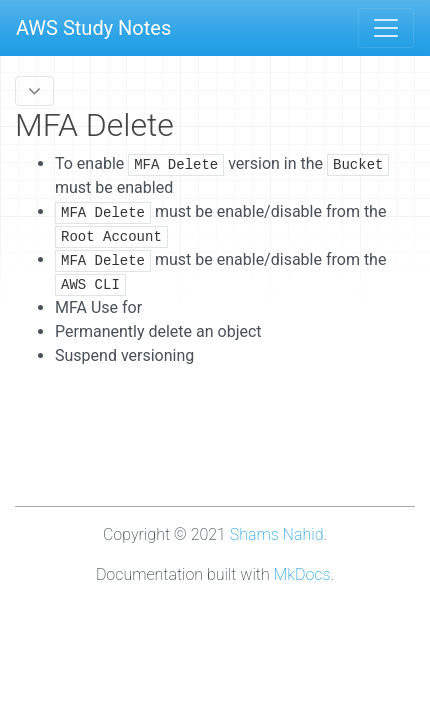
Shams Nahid (277, 534)
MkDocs (302, 574)
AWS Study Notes (93, 28)
